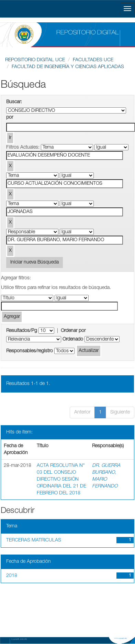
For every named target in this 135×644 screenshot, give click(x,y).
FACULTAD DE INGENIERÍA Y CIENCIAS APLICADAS (68, 67)
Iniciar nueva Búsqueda (35, 262)
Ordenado (73, 340)
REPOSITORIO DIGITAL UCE (35, 60)
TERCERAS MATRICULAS (34, 540)
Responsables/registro (30, 351)
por (10, 118)
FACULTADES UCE (93, 60)
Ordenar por (73, 331)
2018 (12, 576)
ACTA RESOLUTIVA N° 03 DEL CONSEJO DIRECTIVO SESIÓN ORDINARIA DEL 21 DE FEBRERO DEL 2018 (61, 480)
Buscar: (14, 102)
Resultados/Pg (22, 331)
